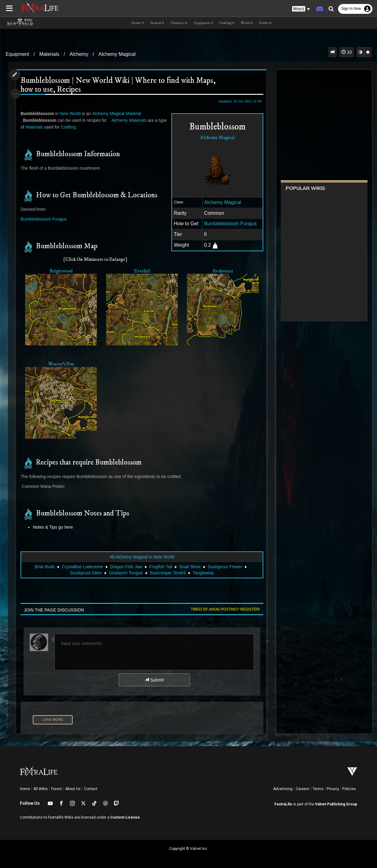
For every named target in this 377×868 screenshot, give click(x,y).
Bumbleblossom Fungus (229, 224)
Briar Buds (45, 565)
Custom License (125, 816)
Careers (303, 788)
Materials (49, 54)
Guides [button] (265, 23)
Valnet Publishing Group (336, 803)
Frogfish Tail (160, 565)
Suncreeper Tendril (168, 572)
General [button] (157, 23)
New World (71, 114)
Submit (154, 679)
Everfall (142, 271)
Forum (57, 788)
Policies (349, 788)
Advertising (283, 788)
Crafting (69, 127)
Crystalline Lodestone (82, 565)
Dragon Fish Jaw (126, 565)
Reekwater (222, 271)
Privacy (333, 788)
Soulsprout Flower (225, 565)
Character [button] (179, 23)
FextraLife (283, 803)
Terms (318, 788)
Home (25, 788)
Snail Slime (190, 565)
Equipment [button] (204, 23)
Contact (91, 788)
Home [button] (138, 23)
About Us (73, 788)
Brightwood (61, 271)
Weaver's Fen (61, 364)
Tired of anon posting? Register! (224, 608)
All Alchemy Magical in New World (142, 556)
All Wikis (41, 788)
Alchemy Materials (130, 120)
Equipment (17, 54)
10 (347, 52)
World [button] (247, 23)
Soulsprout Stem (86, 572)
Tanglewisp (203, 572)
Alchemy (79, 54)
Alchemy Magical (117, 54)
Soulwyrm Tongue (126, 572)
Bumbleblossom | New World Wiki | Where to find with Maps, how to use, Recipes (119, 85)
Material (134, 114)
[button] (301, 9)
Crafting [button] (227, 23)
